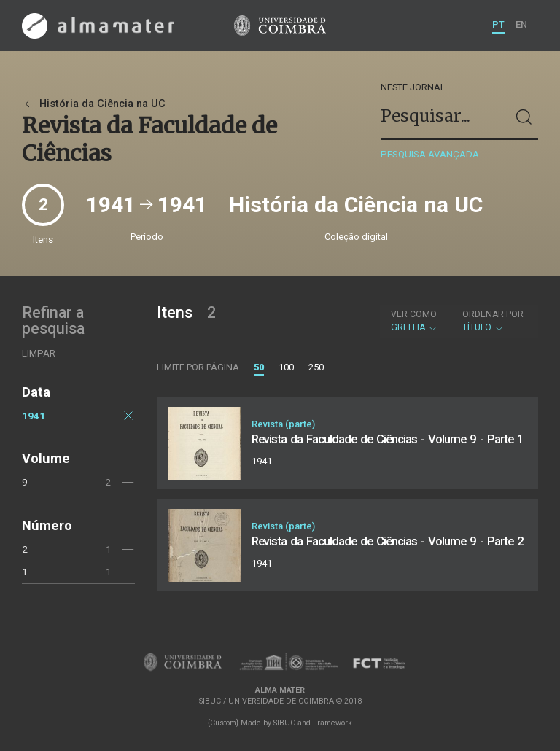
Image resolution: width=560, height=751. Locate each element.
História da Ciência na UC (94, 104)
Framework (332, 723)
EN (521, 24)
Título (493, 321)
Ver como (414, 314)
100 (286, 367)
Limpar (39, 353)
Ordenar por (493, 314)
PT (498, 24)
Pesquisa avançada (430, 154)
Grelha (415, 321)
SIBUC (284, 723)
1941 (34, 416)
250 (316, 367)
